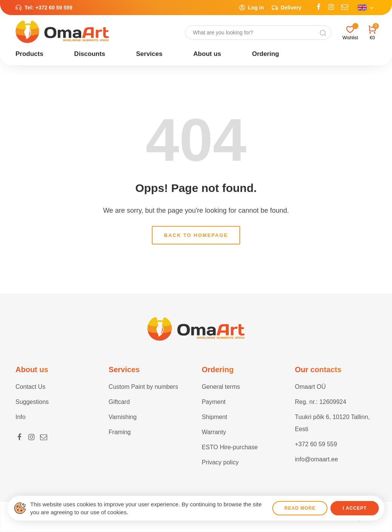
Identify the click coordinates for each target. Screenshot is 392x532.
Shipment (215, 417)
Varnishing (123, 417)
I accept (355, 508)
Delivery (286, 8)
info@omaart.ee (316, 459)
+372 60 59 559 (54, 8)
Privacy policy (220, 462)
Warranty (214, 432)
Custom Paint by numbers (144, 387)
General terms (221, 387)
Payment (214, 402)
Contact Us (30, 387)
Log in (251, 8)
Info (21, 417)
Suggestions (32, 402)
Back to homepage (196, 235)
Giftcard (119, 402)
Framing (120, 432)
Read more (300, 508)
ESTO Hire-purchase (230, 447)
